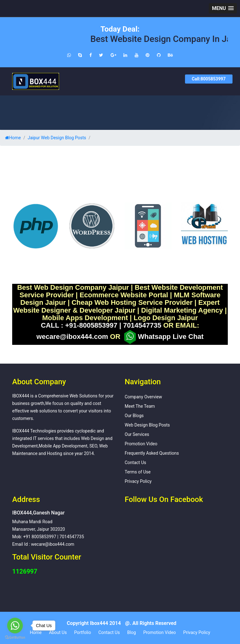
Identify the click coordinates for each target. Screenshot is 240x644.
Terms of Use (138, 472)
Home (13, 138)
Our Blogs (134, 416)
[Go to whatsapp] (15, 626)
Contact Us (135, 463)
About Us (58, 632)
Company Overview (143, 397)
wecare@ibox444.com (72, 337)
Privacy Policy (138, 481)
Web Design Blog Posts (147, 425)
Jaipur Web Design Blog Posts (57, 138)
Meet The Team (140, 406)
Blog (132, 632)
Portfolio (82, 632)
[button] (223, 8)
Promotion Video (141, 444)
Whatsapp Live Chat (163, 337)
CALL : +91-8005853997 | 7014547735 (101, 325)
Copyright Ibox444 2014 (94, 623)
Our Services (137, 434)
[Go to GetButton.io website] (15, 638)
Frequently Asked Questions (152, 453)
